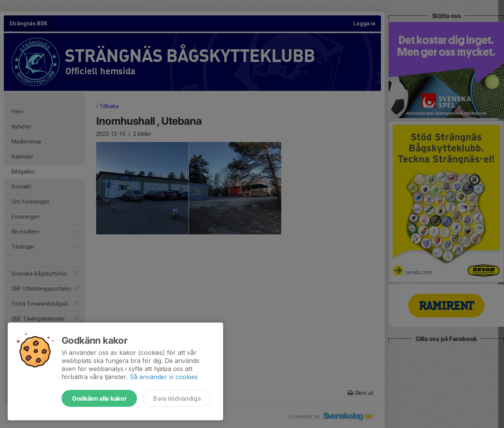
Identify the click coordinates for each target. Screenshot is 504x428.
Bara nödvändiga (177, 398)
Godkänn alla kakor (99, 398)
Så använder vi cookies (164, 377)
